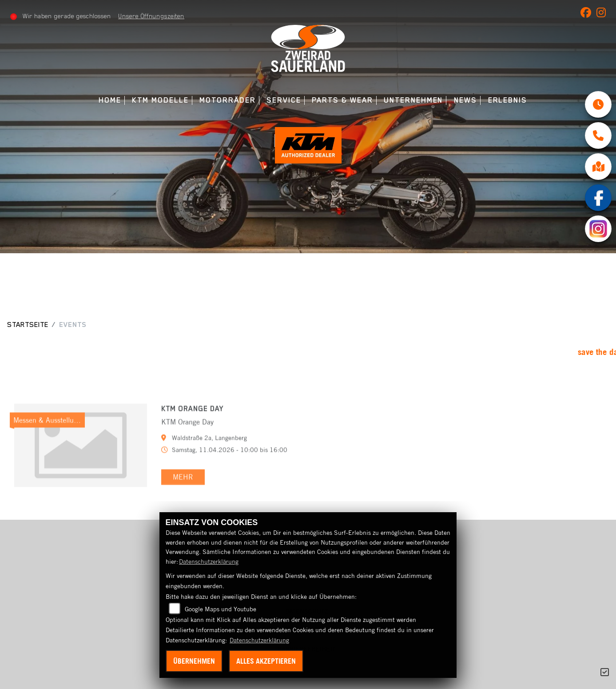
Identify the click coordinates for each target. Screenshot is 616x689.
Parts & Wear (342, 100)
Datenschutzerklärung (209, 562)
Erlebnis (508, 100)
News (465, 100)
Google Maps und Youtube (221, 609)
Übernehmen (194, 661)
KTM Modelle (160, 100)
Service (284, 100)
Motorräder (227, 100)
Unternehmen (413, 100)
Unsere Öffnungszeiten (151, 16)
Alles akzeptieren (266, 661)
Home (110, 100)
